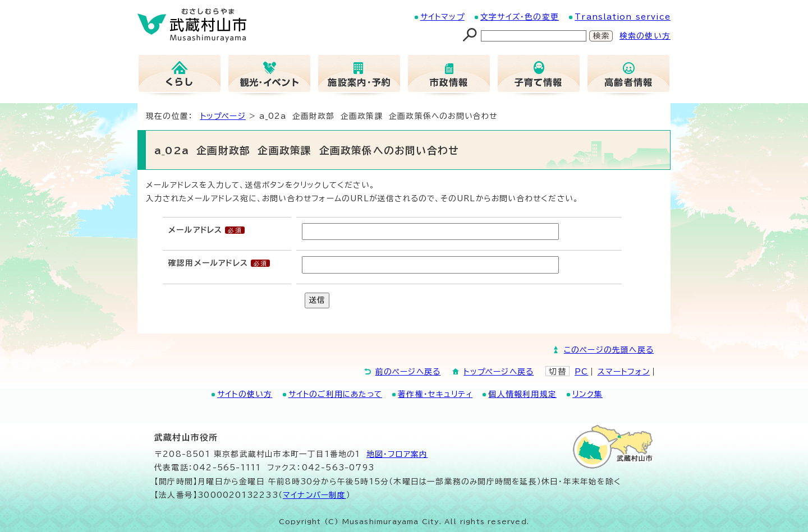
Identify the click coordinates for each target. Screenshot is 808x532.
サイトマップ (442, 17)
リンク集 (587, 394)
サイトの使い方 (245, 394)
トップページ (223, 116)
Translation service (623, 17)
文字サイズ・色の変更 (520, 17)
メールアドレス (195, 230)
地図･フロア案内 (397, 454)
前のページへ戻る (408, 372)
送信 (317, 300)
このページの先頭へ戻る (609, 350)
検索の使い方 (645, 36)
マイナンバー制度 (315, 495)
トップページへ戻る (499, 372)
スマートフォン (624, 372)
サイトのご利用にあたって (335, 394)
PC (581, 372)
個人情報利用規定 (522, 394)
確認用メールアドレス (208, 263)
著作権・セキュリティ (435, 394)
